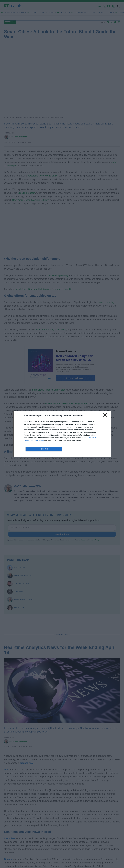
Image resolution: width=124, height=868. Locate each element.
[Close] (106, 416)
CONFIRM (44, 449)
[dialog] (62, 434)
